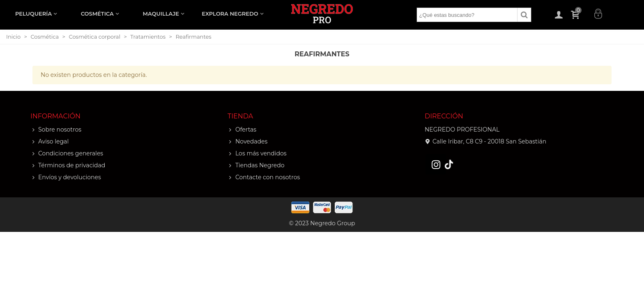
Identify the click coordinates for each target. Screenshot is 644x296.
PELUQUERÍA (33, 14)
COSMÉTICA (97, 14)
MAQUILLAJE (161, 14)
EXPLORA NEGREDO (230, 14)
